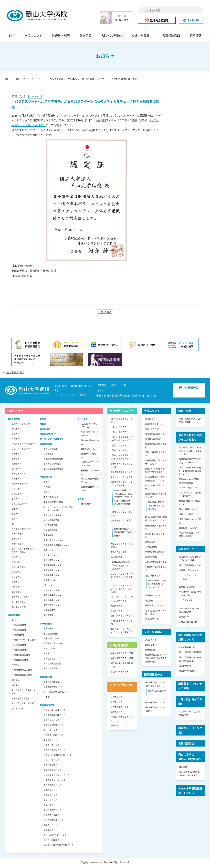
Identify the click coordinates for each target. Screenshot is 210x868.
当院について (33, 37)
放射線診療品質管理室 (53, 470)
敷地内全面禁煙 (157, 20)
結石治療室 (48, 617)
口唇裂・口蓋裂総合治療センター (58, 757)
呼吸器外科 (17, 480)
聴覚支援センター (48, 435)
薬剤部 (43, 420)
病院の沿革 (150, 544)
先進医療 (149, 602)
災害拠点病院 (185, 667)
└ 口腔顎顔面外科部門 (22, 677)
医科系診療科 (14, 420)
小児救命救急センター (53, 811)
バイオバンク (49, 698)
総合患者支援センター (53, 645)
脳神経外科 (17, 540)
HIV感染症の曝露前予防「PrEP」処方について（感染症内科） (121, 567)
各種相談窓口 (171, 37)
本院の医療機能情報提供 (156, 564)
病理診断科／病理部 (21, 598)
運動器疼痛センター (52, 602)
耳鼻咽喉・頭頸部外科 (21, 530)
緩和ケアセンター (51, 826)
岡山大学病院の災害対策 (190, 654)
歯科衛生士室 (49, 660)
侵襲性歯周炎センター (53, 772)
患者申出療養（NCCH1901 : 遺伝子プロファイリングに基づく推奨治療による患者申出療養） (123, 499)
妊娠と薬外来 (117, 607)
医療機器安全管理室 (52, 465)
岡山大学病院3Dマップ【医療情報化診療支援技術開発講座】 (156, 660)
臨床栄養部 (48, 537)
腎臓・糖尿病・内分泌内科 (23, 445)
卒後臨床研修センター (53, 688)
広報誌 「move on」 (189, 572)
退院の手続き (117, 713)
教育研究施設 (46, 678)
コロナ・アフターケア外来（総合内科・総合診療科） (122, 579)
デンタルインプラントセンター (57, 776)
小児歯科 (16, 687)
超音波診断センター (52, 572)
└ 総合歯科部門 (19, 627)
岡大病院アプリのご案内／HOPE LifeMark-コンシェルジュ (190, 452)
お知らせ (20, 80)
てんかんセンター (51, 741)
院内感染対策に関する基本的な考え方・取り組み (157, 507)
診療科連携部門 (47, 707)
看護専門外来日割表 (120, 673)
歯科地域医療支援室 (52, 665)
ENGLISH (191, 20)
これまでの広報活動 (188, 623)
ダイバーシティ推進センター (53, 440)
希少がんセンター (51, 831)
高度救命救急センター (53, 542)
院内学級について (119, 727)
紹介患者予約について (155, 704)
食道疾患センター (51, 796)
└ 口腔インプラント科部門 (24, 642)
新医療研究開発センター (54, 683)
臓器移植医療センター (53, 567)
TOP (12, 37)
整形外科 (16, 510)
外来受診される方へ (122, 412)
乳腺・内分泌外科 (20, 485)
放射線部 (47, 488)
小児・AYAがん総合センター (56, 836)
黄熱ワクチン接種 (119, 554)
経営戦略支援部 (50, 635)
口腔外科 (16, 667)
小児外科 (16, 500)
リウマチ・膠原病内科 (21, 450)
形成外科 (16, 515)
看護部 (43, 425)
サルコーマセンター (52, 747)
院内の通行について (188, 511)
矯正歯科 (16, 682)
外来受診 (85, 37)
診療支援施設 (46, 625)
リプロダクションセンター (55, 782)
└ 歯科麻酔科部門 (20, 662)
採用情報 (196, 37)
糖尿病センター (50, 582)
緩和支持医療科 (19, 603)
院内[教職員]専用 (14, 374)
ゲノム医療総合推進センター (56, 693)
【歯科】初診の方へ (120, 447)
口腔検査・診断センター (54, 736)
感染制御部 (48, 455)
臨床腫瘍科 (17, 593)
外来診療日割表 (119, 647)
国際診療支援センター (53, 766)
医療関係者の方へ (155, 676)
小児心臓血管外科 (20, 505)
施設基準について (153, 597)
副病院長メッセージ (154, 425)
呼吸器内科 (17, 440)
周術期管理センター (52, 562)
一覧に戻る (105, 313)
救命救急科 (17, 589)
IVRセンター (49, 587)
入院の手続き (117, 699)
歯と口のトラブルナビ (121, 617)
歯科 (14, 622)
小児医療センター (51, 732)
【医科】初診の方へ (120, 429)
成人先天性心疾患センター (55, 751)
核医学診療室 (49, 612)
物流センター (49, 650)
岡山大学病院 (41, 16)
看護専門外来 (117, 612)
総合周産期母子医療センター (56, 547)
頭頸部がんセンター (52, 722)
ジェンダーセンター (52, 592)
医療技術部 (45, 430)
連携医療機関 (151, 559)
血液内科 (16, 435)
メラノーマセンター (52, 761)
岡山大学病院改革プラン (156, 435)
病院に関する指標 (153, 577)
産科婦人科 (17, 579)
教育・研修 (185, 412)
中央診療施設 (46, 479)
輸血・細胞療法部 (51, 522)
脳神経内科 (17, 460)
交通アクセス (151, 646)
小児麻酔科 (17, 564)
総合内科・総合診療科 (21, 425)
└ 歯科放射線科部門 (21, 657)
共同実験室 (86, 505)
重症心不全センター (52, 607)
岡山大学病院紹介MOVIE (190, 567)
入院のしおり (117, 704)
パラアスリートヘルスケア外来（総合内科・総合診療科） (122, 590)
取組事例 (183, 769)
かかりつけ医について (189, 489)
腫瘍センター (49, 552)
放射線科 (16, 583)
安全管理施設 (46, 445)
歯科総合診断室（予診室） (23, 705)
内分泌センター (50, 557)
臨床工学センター (51, 640)
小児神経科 (17, 558)
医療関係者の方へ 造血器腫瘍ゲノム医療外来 (123, 534)
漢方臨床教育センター (53, 786)
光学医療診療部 (50, 532)
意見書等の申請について (122, 474)
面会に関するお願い (188, 529)
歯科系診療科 (14, 617)
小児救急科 (17, 573)
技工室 (46, 655)
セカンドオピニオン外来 (122, 479)
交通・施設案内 (142, 37)
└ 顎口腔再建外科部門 (22, 672)
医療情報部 (48, 630)
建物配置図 (150, 651)
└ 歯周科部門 (18, 637)
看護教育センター (51, 791)
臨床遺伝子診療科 (20, 608)
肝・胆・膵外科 (19, 475)
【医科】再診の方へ (120, 434)
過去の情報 (188, 602)
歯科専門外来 (18, 710)
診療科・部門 (61, 37)
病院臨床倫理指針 (153, 440)
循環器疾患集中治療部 (53, 503)
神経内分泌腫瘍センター (54, 841)
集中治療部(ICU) (51, 498)
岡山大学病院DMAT (188, 672)
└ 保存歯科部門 (19, 632)
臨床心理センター (51, 807)
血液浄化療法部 (50, 527)
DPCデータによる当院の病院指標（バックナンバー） (157, 585)
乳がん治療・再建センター (55, 711)
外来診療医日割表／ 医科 (122, 655)
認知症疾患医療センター (54, 726)
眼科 (14, 525)
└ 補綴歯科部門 (19, 647)
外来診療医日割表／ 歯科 (122, 660)
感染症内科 (17, 465)
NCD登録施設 (151, 549)
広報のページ (186, 550)
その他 (81, 500)
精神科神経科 (18, 535)
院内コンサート (152, 620)
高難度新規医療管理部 (53, 460)
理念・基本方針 (152, 430)
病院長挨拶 (150, 420)
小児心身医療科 (19, 568)
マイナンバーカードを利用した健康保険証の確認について (190, 472)
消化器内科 (17, 430)
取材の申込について (154, 607)
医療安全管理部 (50, 450)
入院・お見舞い (112, 37)
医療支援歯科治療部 (21, 700)
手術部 (46, 494)
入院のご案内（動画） (121, 709)
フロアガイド (151, 641)
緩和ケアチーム (88, 450)
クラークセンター (51, 801)
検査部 (46, 483)
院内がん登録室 (50, 670)
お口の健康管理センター (54, 821)
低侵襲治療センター (52, 577)
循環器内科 (17, 455)
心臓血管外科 (18, 495)
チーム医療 (83, 420)
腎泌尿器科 (17, 490)
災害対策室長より (187, 649)
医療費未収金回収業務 (155, 554)
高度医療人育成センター (54, 816)
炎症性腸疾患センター (53, 597)
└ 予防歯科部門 (19, 652)
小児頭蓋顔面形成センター (55, 716)
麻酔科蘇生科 (18, 545)
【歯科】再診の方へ (120, 452)
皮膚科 (15, 520)
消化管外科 (17, 470)
